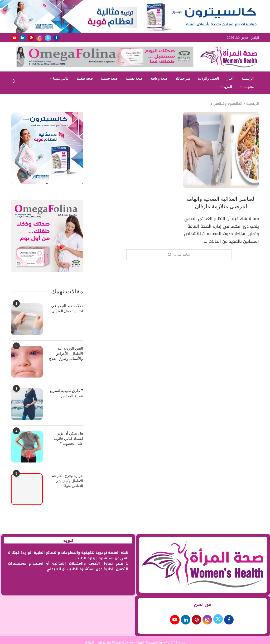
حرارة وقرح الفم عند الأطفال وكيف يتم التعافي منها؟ (67, 481)
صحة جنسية (109, 78)
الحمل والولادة (208, 78)
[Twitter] (48, 38)
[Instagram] (40, 38)
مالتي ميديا (61, 78)
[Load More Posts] (179, 255)
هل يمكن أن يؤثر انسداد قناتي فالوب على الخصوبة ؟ (68, 438)
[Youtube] (14, 38)
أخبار (230, 78)
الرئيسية (248, 78)
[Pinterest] (31, 38)
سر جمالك (183, 78)
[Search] (14, 83)
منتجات (249, 87)
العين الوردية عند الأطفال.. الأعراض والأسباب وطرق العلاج (66, 353)
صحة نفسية (134, 78)
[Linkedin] (23, 38)
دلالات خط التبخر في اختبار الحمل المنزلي (67, 308)
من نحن (202, 604)
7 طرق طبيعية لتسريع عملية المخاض (66, 393)
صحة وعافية (159, 78)
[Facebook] (56, 38)
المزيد (228, 87)
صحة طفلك (85, 78)
